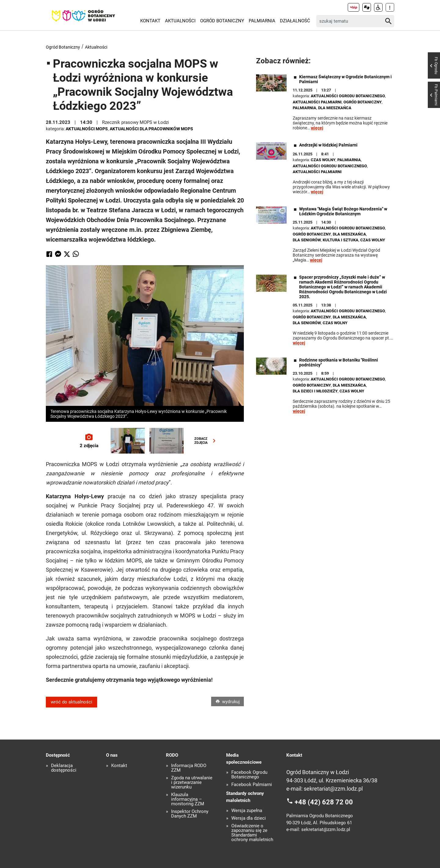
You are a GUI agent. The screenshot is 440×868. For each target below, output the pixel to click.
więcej (317, 128)
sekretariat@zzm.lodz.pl (333, 789)
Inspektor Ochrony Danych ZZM (190, 814)
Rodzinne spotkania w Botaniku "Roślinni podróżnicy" (339, 362)
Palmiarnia (262, 21)
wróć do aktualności (71, 702)
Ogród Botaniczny (222, 21)
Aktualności (180, 21)
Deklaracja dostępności (64, 768)
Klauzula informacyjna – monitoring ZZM (188, 799)
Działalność (295, 21)
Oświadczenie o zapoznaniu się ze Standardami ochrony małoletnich (252, 833)
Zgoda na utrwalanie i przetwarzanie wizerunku (192, 783)
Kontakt (150, 21)
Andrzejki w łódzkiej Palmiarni (328, 145)
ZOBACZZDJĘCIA (206, 441)
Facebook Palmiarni (252, 785)
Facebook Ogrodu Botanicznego (249, 775)
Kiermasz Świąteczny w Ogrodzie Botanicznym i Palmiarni (345, 79)
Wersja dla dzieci (249, 818)
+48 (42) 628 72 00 (324, 802)
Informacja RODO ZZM (189, 768)
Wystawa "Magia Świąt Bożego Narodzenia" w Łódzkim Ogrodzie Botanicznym (343, 211)
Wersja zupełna (247, 811)
